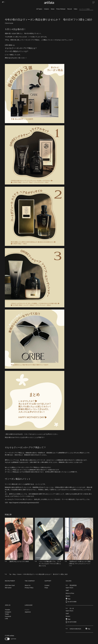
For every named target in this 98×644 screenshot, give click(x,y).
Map (69, 599)
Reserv (68, 596)
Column (46, 9)
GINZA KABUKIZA (75, 629)
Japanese (28, 612)
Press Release (61, 9)
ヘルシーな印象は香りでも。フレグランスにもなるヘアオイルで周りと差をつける (50, 564)
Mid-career (8, 588)
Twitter (7, 614)
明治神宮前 (73, 585)
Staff (67, 590)
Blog (14, 574)
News (53, 9)
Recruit (70, 9)
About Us (28, 585)
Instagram (8, 612)
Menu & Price (70, 593)
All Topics (39, 9)
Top (10, 574)
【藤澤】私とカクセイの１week (19, 561)
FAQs (46, 588)
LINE (6, 619)
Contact (47, 585)
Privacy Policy (29, 588)
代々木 (72, 608)
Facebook (8, 616)
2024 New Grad (10, 585)
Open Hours (69, 588)
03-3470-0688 (72, 602)
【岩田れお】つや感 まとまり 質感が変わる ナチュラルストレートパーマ (80, 564)
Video (76, 9)
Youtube (7, 610)
